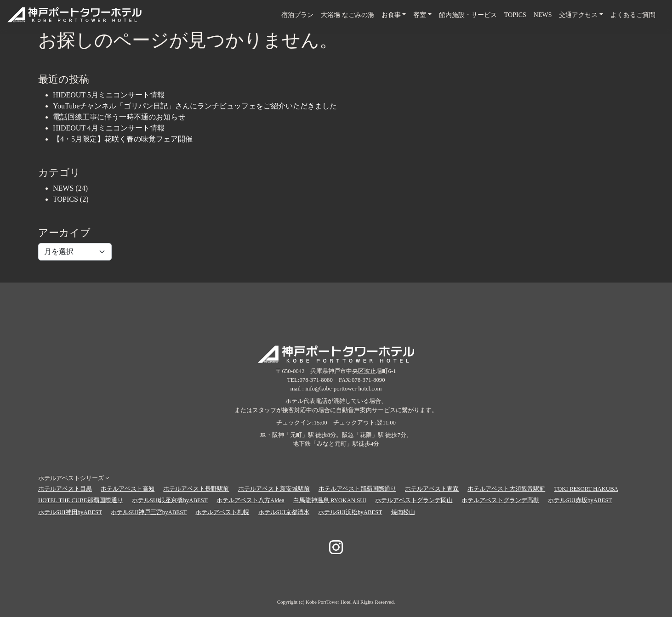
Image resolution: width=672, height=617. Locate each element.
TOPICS (515, 15)
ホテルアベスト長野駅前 (196, 489)
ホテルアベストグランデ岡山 (414, 500)
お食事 (391, 15)
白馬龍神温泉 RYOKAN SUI (330, 500)
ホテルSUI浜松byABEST (350, 512)
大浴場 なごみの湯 (347, 15)
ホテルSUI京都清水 (284, 512)
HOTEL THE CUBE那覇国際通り (81, 500)
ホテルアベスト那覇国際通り (357, 489)
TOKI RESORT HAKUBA (586, 489)
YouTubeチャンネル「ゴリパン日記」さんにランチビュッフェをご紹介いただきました (195, 106)
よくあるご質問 (633, 15)
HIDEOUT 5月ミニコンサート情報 (109, 95)
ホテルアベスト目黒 (65, 489)
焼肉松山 (403, 512)
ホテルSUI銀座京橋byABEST (170, 500)
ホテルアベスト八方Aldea (251, 500)
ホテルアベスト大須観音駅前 (506, 489)
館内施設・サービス (468, 15)
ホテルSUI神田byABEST (70, 512)
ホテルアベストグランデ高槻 (500, 500)
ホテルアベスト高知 (128, 489)
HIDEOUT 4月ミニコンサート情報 (109, 128)
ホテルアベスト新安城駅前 (274, 489)
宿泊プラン (297, 15)
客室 (420, 15)
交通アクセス (578, 15)
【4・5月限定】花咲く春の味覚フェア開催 (123, 139)
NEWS (543, 15)
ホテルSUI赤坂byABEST (580, 500)
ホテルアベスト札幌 (222, 512)
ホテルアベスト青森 (432, 489)
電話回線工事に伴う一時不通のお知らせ (119, 117)
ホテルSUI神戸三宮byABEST (149, 512)
